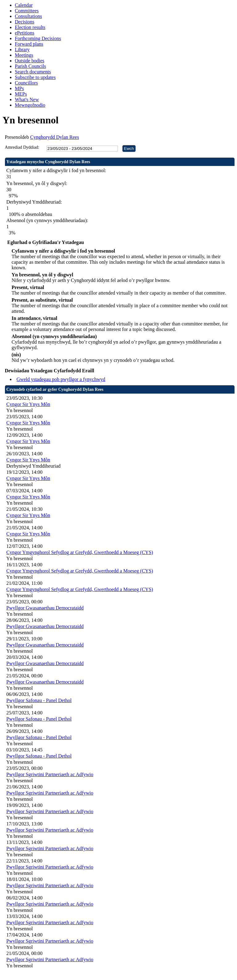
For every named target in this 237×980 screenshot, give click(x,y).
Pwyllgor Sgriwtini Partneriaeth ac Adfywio (50, 774)
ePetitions (25, 33)
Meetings (24, 55)
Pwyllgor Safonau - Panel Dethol (39, 700)
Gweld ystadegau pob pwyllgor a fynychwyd (61, 379)
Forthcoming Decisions (38, 38)
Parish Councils (30, 66)
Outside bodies (30, 61)
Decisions (25, 22)
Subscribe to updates (35, 77)
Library (22, 50)
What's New (27, 99)
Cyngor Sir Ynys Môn (28, 404)
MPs (19, 88)
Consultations (28, 16)
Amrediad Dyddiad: (22, 147)
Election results (30, 27)
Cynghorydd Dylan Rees (55, 137)
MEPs (21, 94)
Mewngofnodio (30, 105)
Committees (27, 11)
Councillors (26, 83)
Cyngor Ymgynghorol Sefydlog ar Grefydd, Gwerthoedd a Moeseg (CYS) (80, 552)
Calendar (24, 5)
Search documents (33, 72)
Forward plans (29, 44)
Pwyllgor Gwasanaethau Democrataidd (45, 608)
